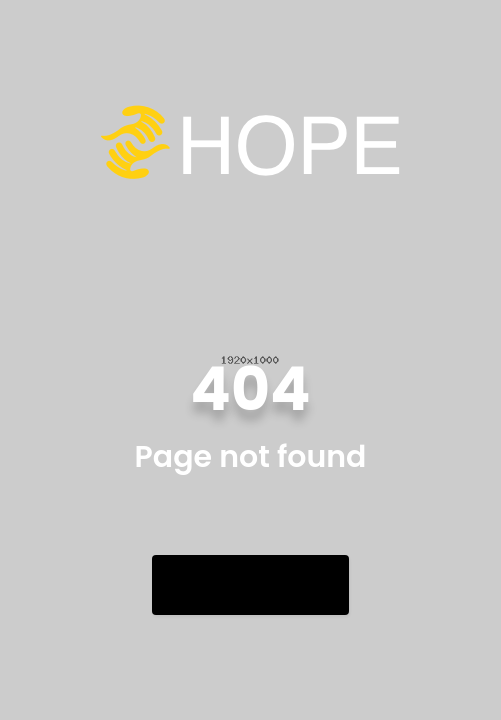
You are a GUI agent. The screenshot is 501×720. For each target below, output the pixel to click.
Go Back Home (250, 584)
